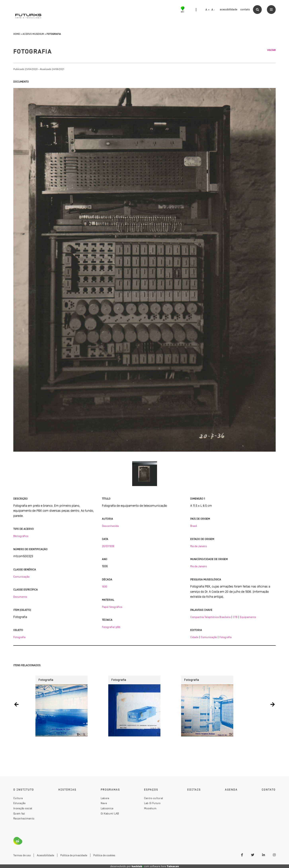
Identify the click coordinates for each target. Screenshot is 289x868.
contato (245, 9)
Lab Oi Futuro (152, 803)
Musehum (150, 808)
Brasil (194, 526)
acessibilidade (228, 9)
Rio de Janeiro (199, 546)
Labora (105, 798)
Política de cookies (104, 855)
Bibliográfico (21, 536)
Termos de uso (22, 855)
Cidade (194, 637)
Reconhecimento (24, 818)
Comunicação (21, 577)
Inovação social (23, 808)
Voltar (271, 50)
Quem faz (19, 813)
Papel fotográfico (112, 607)
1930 (104, 587)
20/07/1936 (108, 546)
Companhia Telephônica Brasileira (210, 617)
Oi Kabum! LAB (110, 813)
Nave (104, 803)
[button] (16, 704)
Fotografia (19, 637)
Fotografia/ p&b (111, 627)
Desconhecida (110, 526)
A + (207, 10)
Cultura (18, 798)
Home (17, 34)
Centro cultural (154, 798)
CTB (235, 617)
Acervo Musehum (33, 34)
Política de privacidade (74, 855)
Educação (19, 803)
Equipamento (248, 617)
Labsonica (107, 808)
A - (213, 10)
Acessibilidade (45, 855)
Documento (20, 597)
